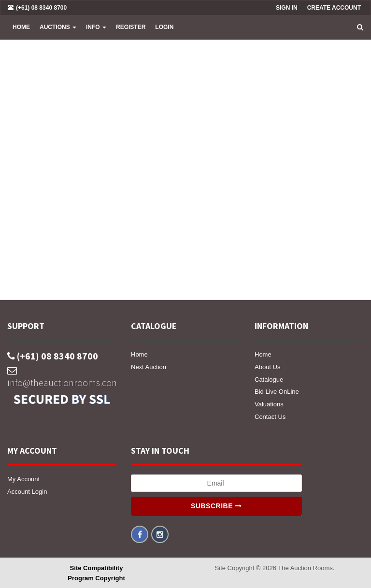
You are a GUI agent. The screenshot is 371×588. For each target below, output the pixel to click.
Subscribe (216, 506)
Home (21, 27)
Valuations (269, 404)
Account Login (27, 492)
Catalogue (269, 380)
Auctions (58, 27)
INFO (96, 27)
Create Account (334, 8)
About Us (267, 367)
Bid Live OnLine (277, 392)
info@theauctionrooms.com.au (62, 377)
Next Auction (149, 367)
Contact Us (270, 417)
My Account (23, 479)
